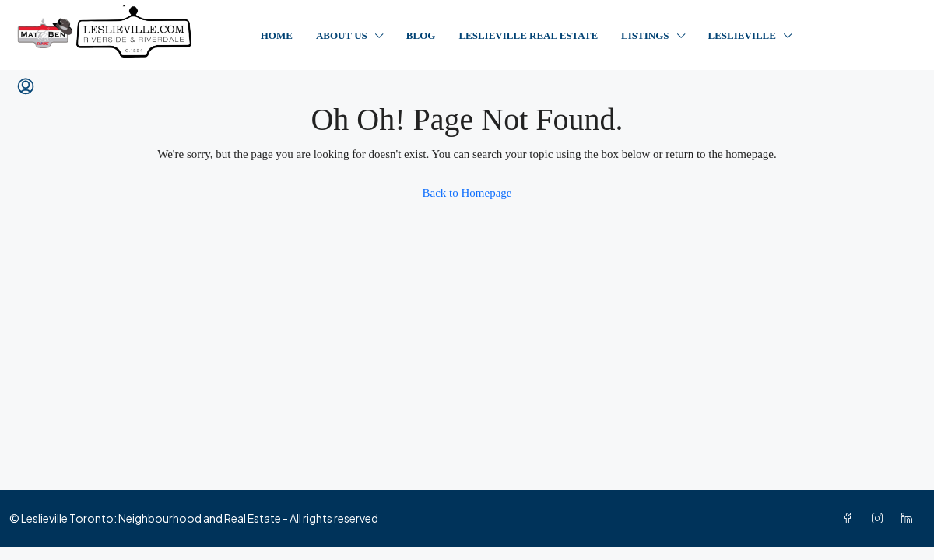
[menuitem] (26, 87)
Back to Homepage (467, 193)
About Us (342, 35)
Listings (645, 35)
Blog (421, 35)
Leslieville (742, 35)
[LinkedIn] (910, 518)
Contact (864, 35)
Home (277, 35)
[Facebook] (851, 518)
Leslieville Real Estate (528, 35)
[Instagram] (880, 518)
